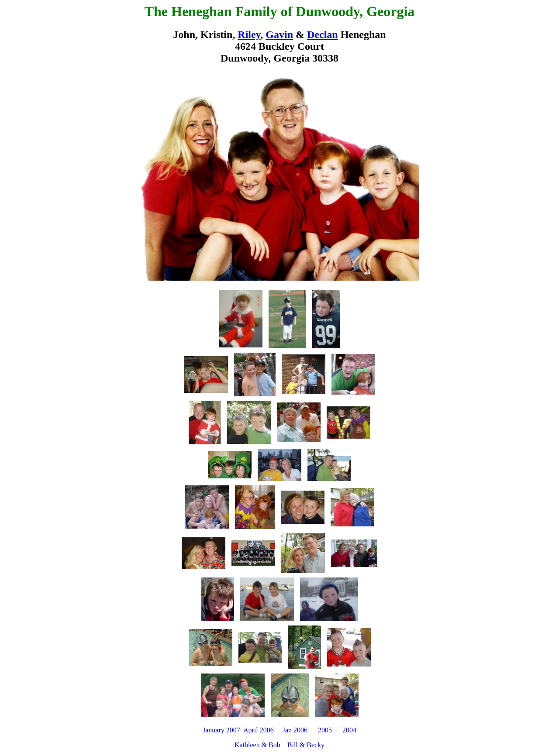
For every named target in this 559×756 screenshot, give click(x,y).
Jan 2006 (295, 730)
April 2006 (259, 730)
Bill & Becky (306, 745)
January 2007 (221, 730)
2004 (349, 730)
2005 (325, 730)
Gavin (279, 34)
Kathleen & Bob (257, 745)
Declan (323, 34)
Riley (249, 34)
